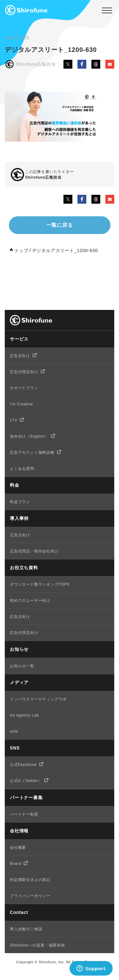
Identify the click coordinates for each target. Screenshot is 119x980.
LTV (14, 420)
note (14, 731)
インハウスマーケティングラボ (38, 699)
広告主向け (20, 356)
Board (16, 864)
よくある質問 (22, 469)
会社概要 (18, 847)
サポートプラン (24, 388)
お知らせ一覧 (22, 666)
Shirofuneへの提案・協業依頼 (37, 945)
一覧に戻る (60, 225)
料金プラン (20, 502)
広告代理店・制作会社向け (34, 551)
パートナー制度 (24, 814)
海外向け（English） (29, 436)
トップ (21, 250)
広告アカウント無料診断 (32, 453)
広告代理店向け (24, 372)
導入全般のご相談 (26, 929)
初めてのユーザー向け (30, 601)
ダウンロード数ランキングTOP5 (40, 584)
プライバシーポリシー (30, 896)
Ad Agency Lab (24, 715)
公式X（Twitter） (26, 781)
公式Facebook (23, 765)
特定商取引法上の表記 (30, 880)
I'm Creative (21, 404)
